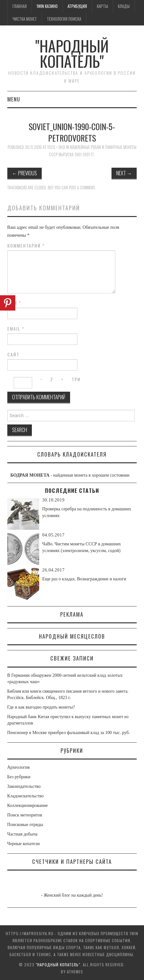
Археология (18, 767)
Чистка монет (25, 19)
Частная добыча (22, 834)
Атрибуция (77, 6)
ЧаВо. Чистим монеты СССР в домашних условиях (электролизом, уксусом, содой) (82, 547)
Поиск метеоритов (25, 815)
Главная (20, 6)
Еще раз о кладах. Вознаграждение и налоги (84, 579)
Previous (25, 173)
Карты (102, 6)
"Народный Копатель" (72, 53)
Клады (124, 6)
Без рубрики (19, 777)
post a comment (82, 188)
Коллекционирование (28, 805)
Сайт (13, 354)
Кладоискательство (25, 796)
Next (124, 173)
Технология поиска (64, 19)
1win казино (47, 6)
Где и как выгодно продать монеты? (41, 707)
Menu (14, 99)
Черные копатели (24, 844)
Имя (14, 303)
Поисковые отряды (25, 825)
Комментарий (26, 246)
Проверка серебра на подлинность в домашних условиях (87, 512)
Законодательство (24, 786)
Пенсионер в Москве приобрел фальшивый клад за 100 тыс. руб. (69, 733)
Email (16, 329)
